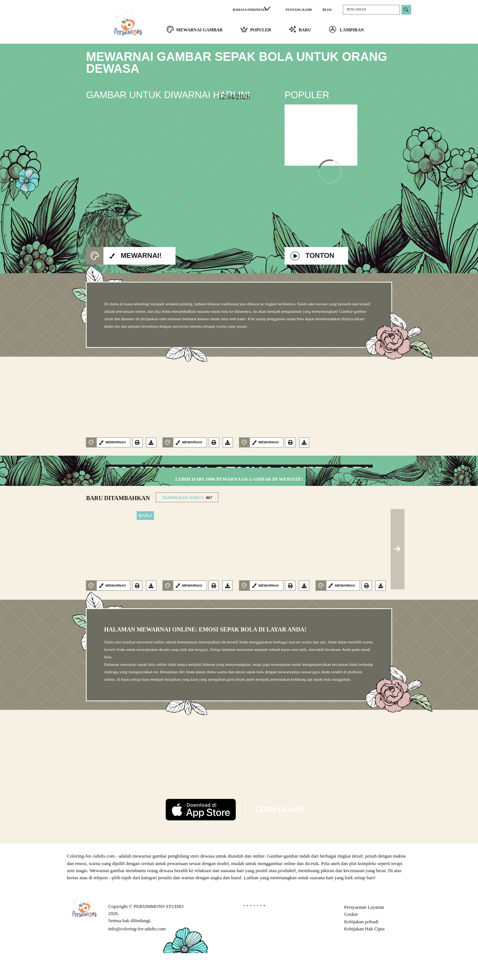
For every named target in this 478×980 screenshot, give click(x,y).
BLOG (328, 10)
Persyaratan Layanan (364, 934)
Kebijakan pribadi (361, 949)
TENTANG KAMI (299, 10)
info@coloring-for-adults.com (137, 956)
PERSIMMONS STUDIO (159, 933)
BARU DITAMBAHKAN (118, 525)
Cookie (351, 942)
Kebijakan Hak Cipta (364, 956)
